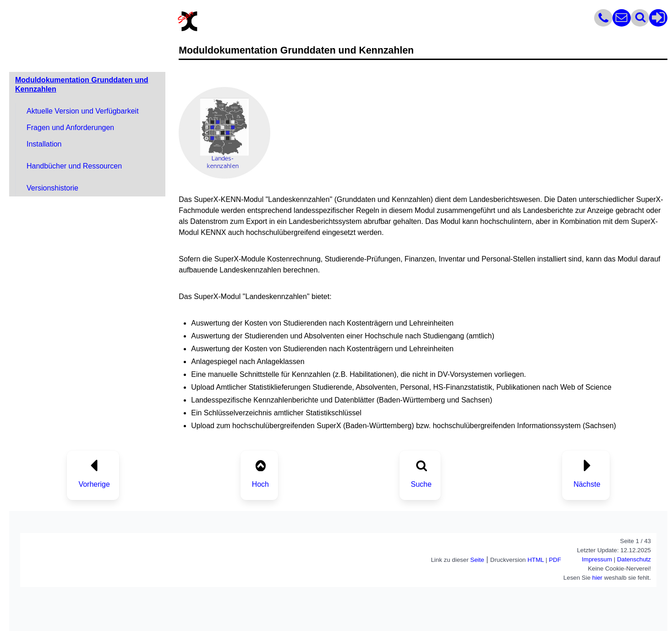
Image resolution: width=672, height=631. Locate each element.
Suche (421, 484)
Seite (477, 560)
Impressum (597, 559)
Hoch (260, 484)
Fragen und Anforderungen (70, 128)
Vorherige (94, 484)
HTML (535, 560)
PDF (555, 560)
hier (597, 578)
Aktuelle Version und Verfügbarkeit (83, 111)
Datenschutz (634, 559)
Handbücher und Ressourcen (74, 166)
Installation (44, 144)
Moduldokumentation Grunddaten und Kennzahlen (82, 84)
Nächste (587, 484)
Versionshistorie (52, 188)
